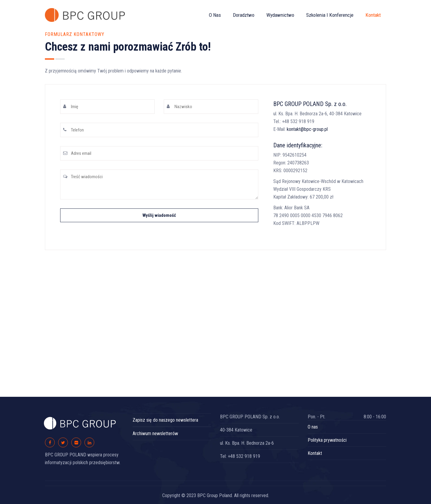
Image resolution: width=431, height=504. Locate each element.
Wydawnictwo (280, 15)
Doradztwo (244, 15)
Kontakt (373, 15)
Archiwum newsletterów (155, 433)
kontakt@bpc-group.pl (307, 129)
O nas (215, 15)
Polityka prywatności (327, 440)
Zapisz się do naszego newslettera (165, 420)
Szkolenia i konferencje (330, 15)
